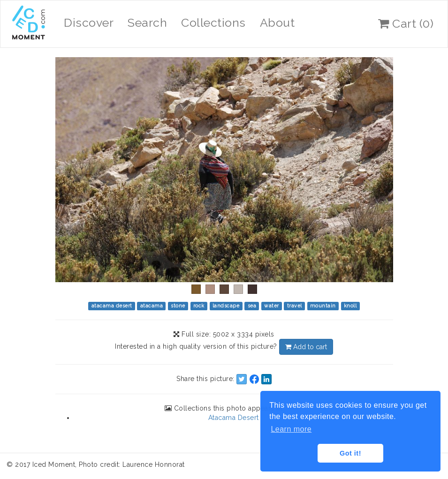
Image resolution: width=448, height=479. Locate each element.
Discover (89, 22)
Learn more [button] (291, 429)
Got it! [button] (350, 453)
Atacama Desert (234, 418)
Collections (213, 22)
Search (147, 22)
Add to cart (306, 347)
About (277, 22)
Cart (406, 23)
